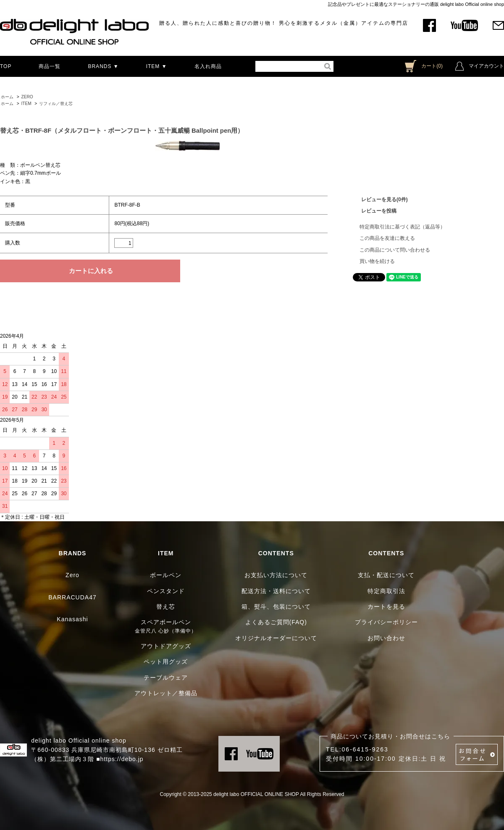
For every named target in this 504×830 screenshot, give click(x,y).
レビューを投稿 (379, 211)
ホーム (7, 97)
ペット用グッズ (166, 662)
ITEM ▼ (157, 66)
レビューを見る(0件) (385, 200)
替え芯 (166, 607)
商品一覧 (50, 66)
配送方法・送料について (276, 591)
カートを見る (386, 607)
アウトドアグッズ (166, 646)
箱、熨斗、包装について (276, 607)
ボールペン (166, 575)
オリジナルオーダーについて (276, 638)
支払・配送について (386, 575)
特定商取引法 (386, 591)
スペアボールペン (166, 622)
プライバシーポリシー (386, 622)
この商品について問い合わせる (395, 250)
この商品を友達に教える (387, 238)
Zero (72, 575)
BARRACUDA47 (72, 597)
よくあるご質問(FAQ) (276, 622)
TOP (6, 66)
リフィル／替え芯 (56, 104)
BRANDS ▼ (103, 66)
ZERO (27, 97)
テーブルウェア (166, 678)
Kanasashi (72, 619)
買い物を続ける (377, 261)
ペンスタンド (166, 591)
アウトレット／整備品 (166, 693)
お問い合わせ (386, 638)
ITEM (26, 104)
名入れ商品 (208, 66)
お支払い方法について (276, 575)
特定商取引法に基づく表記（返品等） (402, 227)
